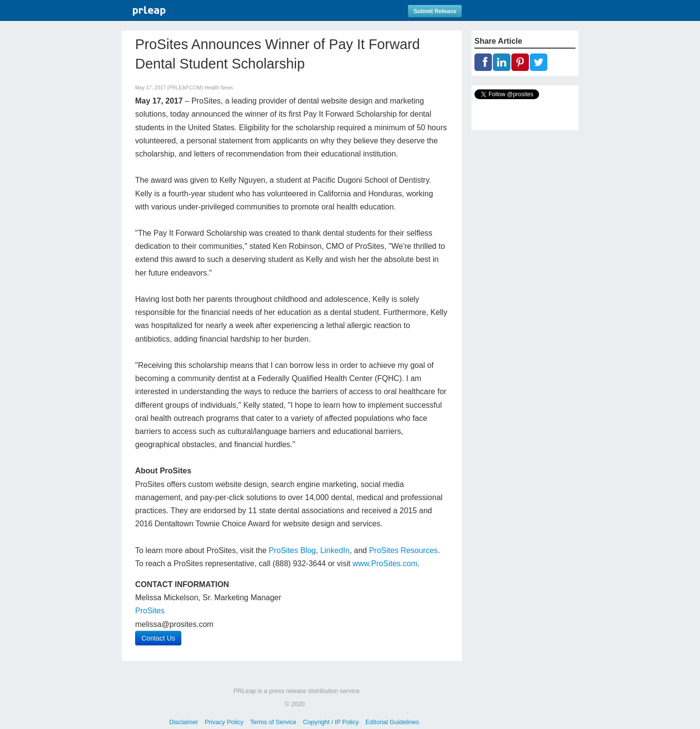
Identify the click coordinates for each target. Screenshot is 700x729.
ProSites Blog (292, 550)
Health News (219, 88)
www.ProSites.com (385, 564)
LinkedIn (335, 550)
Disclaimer (184, 722)
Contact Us (158, 638)
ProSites (150, 611)
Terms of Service (273, 722)
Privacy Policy (224, 722)
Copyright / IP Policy (331, 722)
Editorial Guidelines (392, 722)
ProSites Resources (403, 550)
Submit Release (435, 11)
